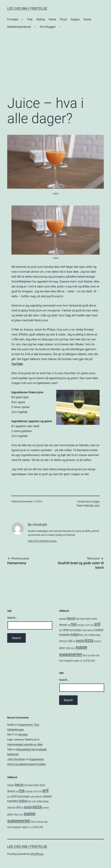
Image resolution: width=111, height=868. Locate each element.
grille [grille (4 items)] (61, 630)
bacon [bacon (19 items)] (71, 618)
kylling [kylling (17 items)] (75, 634)
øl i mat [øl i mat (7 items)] (91, 660)
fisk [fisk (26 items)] (74, 624)
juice (97, 505)
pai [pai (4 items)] (74, 641)
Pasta (52, 19)
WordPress (37, 854)
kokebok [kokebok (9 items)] (99, 630)
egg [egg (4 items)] (69, 625)
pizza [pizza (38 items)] (89, 640)
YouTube (17, 364)
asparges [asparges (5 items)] (63, 619)
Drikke (96, 502)
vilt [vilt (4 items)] (81, 661)
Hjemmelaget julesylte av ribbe (25, 744)
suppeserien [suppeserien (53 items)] (71, 654)
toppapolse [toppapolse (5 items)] (69, 661)
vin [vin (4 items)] (84, 661)
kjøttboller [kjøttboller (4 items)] (91, 630)
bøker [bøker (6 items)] (88, 619)
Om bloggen (48, 27)
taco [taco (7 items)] (85, 655)
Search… (12, 618)
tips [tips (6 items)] (98, 655)
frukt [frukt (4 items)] (92, 625)
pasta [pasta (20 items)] (80, 640)
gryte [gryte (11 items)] (66, 630)
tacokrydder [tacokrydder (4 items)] (91, 655)
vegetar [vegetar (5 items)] (77, 661)
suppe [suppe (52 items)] (81, 647)
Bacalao (23, 734)
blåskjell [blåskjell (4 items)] (83, 619)
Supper (75, 19)
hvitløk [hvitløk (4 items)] (84, 630)
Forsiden (13, 19)
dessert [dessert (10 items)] (63, 625)
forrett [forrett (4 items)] (87, 625)
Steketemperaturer (19, 27)
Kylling (41, 19)
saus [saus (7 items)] (68, 648)
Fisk (30, 19)
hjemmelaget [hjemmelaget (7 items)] (75, 630)
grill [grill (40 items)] (97, 624)
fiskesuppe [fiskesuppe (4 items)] (81, 625)
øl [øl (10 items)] (86, 660)
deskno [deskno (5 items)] (94, 619)
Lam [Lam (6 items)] (86, 635)
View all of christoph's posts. (42, 541)
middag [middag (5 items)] (91, 635)
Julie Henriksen (16, 759)
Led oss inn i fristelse (27, 9)
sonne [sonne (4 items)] (73, 648)
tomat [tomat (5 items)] (61, 661)
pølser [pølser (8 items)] (62, 648)
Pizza (63, 19)
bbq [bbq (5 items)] (78, 619)
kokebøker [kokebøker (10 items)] (65, 634)
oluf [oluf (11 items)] (70, 641)
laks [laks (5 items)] (82, 635)
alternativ (89, 505)
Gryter (87, 19)
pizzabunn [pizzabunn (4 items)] (98, 641)
